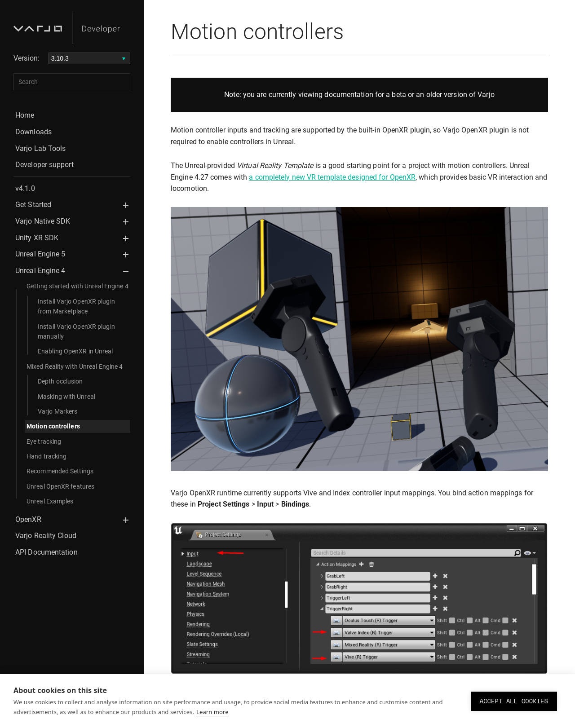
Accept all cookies (514, 701)
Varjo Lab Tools (41, 148)
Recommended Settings (60, 471)
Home (25, 115)
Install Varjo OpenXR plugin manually (76, 331)
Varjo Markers (57, 411)
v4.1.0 (25, 188)
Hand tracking (46, 456)
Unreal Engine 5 (40, 254)
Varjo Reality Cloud (46, 536)
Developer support (44, 165)
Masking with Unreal (66, 397)
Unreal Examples (50, 501)
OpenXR (28, 519)
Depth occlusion (60, 381)
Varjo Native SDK (43, 221)
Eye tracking (44, 441)
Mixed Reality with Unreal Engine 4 (75, 366)
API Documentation (46, 552)
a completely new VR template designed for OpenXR (332, 177)
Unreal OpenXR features (60, 486)
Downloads (33, 132)
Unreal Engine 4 (40, 271)
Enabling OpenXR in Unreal (75, 351)
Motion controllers (53, 426)
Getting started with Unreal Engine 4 (77, 286)
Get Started (33, 205)
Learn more (212, 712)
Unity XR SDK (37, 238)
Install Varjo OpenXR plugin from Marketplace (76, 306)
